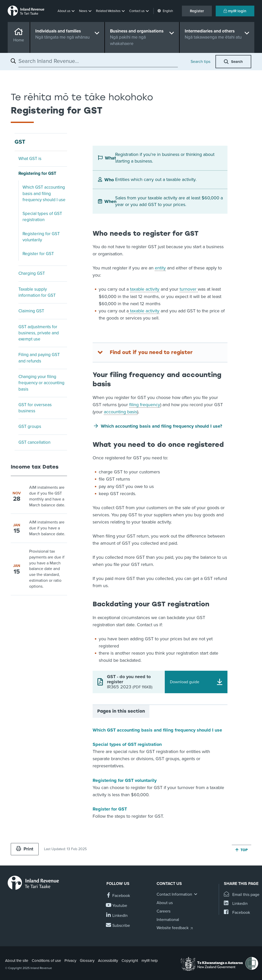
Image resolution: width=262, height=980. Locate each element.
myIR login (235, 11)
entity (160, 268)
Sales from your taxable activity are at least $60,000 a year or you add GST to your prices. (169, 201)
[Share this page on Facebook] (237, 913)
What (110, 158)
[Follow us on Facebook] (118, 896)
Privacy (70, 961)
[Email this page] (242, 895)
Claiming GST (31, 311)
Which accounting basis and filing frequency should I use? (161, 426)
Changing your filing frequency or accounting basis (41, 383)
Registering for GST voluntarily (41, 237)
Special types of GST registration (42, 217)
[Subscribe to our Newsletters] (118, 926)
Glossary (87, 961)
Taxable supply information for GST (37, 292)
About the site (17, 961)
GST (20, 142)
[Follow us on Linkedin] (117, 916)
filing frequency (145, 405)
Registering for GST (37, 173)
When (110, 201)
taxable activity (145, 289)
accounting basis (121, 412)
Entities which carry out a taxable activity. (156, 179)
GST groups (30, 426)
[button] (67, 11)
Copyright (130, 961)
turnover (189, 289)
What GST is (30, 159)
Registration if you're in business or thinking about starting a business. (165, 158)
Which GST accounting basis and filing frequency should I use (44, 193)
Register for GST (38, 254)
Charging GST (32, 273)
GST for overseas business (35, 408)
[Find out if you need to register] (160, 352)
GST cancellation (34, 442)
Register (197, 11)
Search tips (200, 62)
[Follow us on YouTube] (117, 906)
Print (25, 849)
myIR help (150, 961)
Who (109, 180)
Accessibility (108, 961)
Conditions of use (46, 961)
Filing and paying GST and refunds (39, 358)
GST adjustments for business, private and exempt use (39, 333)
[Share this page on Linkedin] (236, 904)
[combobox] (98, 61)
